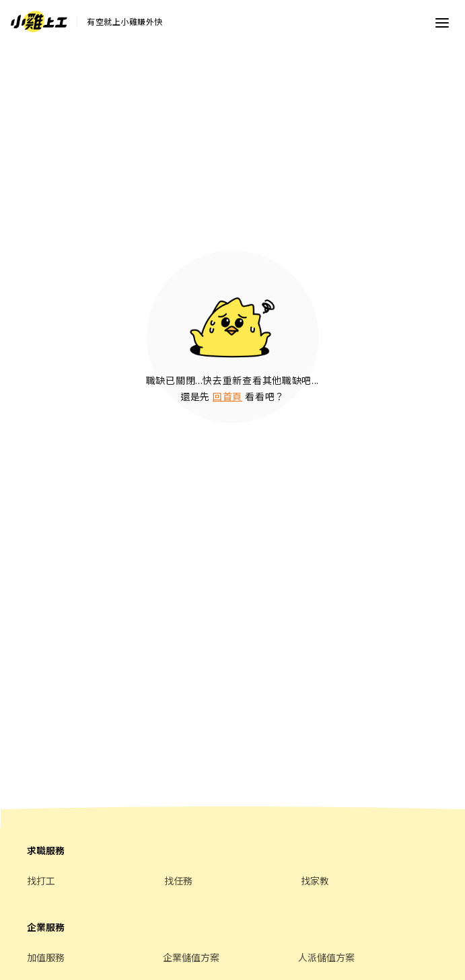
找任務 (178, 880)
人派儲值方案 (326, 957)
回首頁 (227, 396)
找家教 (315, 880)
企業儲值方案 (191, 957)
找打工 (41, 880)
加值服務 (46, 957)
